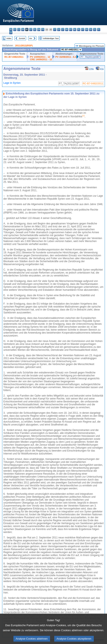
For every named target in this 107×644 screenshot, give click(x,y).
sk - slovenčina (91, 29)
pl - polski (79, 29)
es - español (15, 29)
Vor (30, 38)
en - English (39, 29)
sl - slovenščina (95, 29)
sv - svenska (11, 33)
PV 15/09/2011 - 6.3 (66, 57)
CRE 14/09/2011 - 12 (41, 59)
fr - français (43, 29)
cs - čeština (19, 29)
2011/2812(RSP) (24, 46)
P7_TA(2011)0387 (90, 57)
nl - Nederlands (75, 29)
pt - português (83, 29)
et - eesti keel (31, 29)
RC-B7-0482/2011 (14, 57)
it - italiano (55, 29)
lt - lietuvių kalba (63, 29)
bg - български (11, 29)
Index (9, 38)
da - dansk (23, 29)
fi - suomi (99, 29)
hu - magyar (67, 29)
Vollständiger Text (51, 38)
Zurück (22, 38)
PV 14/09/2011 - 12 (40, 57)
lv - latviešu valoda (59, 29)
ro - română (87, 29)
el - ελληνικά (35, 29)
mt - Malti (71, 29)
